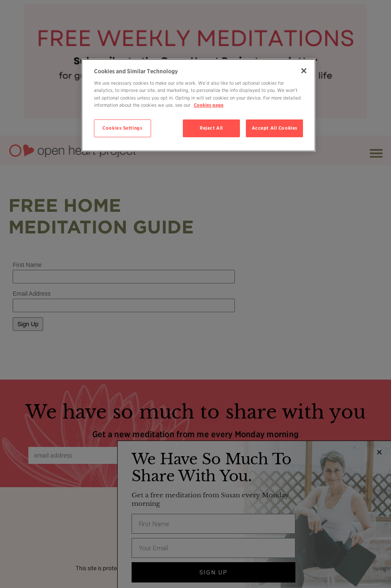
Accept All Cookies (275, 128)
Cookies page (209, 105)
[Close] (304, 71)
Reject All (211, 128)
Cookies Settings (122, 128)
